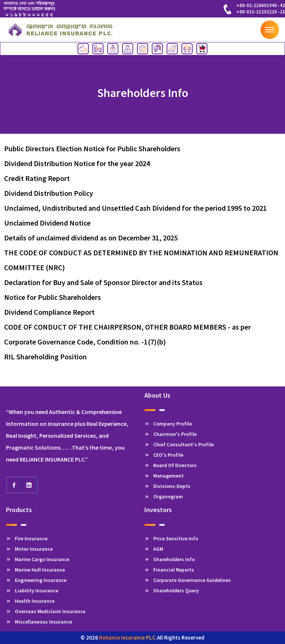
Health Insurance (30, 601)
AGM (154, 549)
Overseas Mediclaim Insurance (46, 611)
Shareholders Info (170, 559)
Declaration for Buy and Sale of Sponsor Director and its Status (103, 282)
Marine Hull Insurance (35, 570)
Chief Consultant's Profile (179, 444)
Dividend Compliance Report (49, 312)
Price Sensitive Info (171, 538)
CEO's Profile (164, 455)
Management (164, 476)
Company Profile (168, 424)
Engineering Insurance (36, 580)
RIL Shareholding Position (45, 357)
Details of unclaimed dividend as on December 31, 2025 (91, 238)
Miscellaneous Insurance (39, 622)
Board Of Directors (171, 465)
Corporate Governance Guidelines (188, 580)
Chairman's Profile (171, 434)
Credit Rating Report (37, 178)
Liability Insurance (32, 590)
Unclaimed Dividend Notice (47, 223)
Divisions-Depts (167, 486)
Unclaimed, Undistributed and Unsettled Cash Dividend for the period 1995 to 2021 (135, 208)
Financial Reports (169, 570)
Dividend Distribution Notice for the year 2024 (77, 163)
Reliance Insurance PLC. (128, 637)
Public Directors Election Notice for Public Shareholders (92, 148)
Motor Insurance (29, 549)
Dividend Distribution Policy (49, 193)
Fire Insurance (27, 538)
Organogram (164, 496)
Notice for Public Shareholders (53, 297)
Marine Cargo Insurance (38, 559)
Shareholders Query (172, 590)
